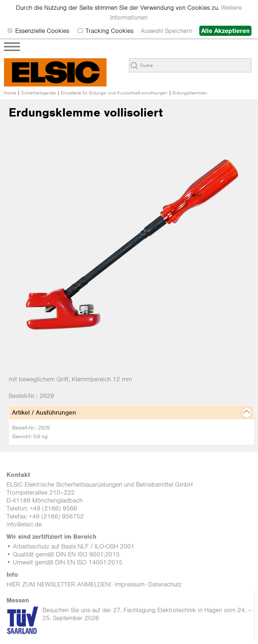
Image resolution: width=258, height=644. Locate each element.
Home (10, 93)
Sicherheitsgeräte (38, 93)
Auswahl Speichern (166, 31)
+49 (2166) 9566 (53, 508)
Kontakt (18, 475)
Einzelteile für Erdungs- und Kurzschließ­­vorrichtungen (114, 93)
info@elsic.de (24, 524)
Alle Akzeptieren (225, 31)
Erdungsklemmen (190, 93)
